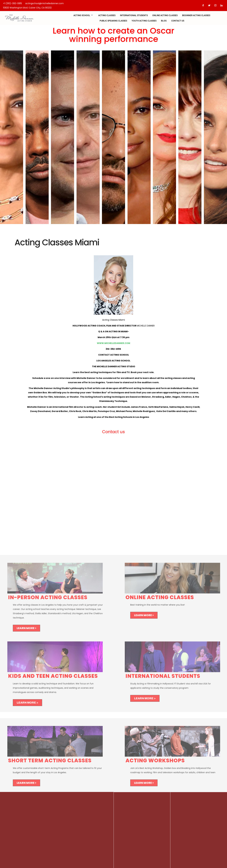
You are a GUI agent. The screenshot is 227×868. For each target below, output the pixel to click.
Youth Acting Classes (144, 21)
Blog (164, 21)
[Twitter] (209, 6)
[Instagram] (215, 6)
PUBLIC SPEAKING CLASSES (113, 21)
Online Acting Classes (165, 15)
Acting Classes (107, 15)
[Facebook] (203, 6)
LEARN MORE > (26, 630)
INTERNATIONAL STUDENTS (134, 15)
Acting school (83, 15)
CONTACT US (178, 21)
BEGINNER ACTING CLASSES (196, 15)
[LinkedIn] (221, 6)
